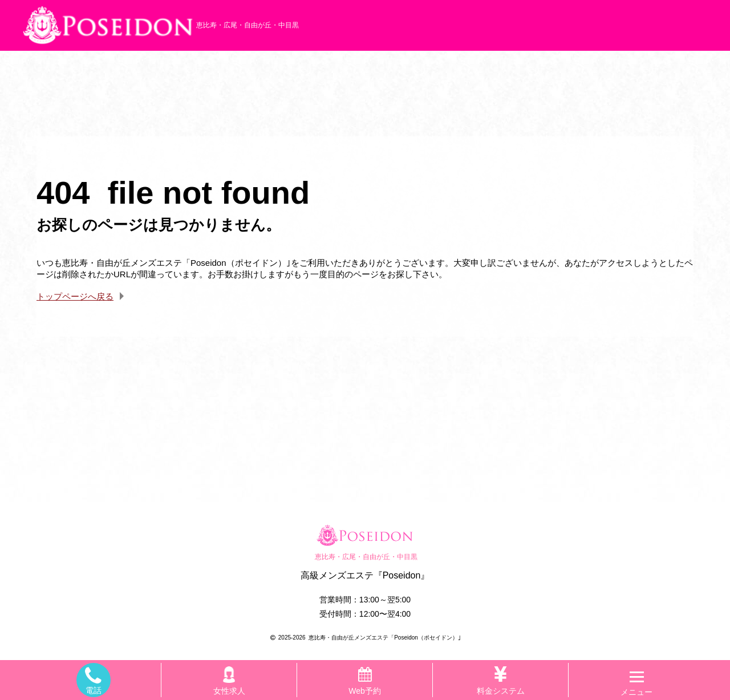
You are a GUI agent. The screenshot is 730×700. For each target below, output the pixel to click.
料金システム (501, 679)
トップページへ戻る (75, 296)
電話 (93, 680)
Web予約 (365, 681)
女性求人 (229, 679)
